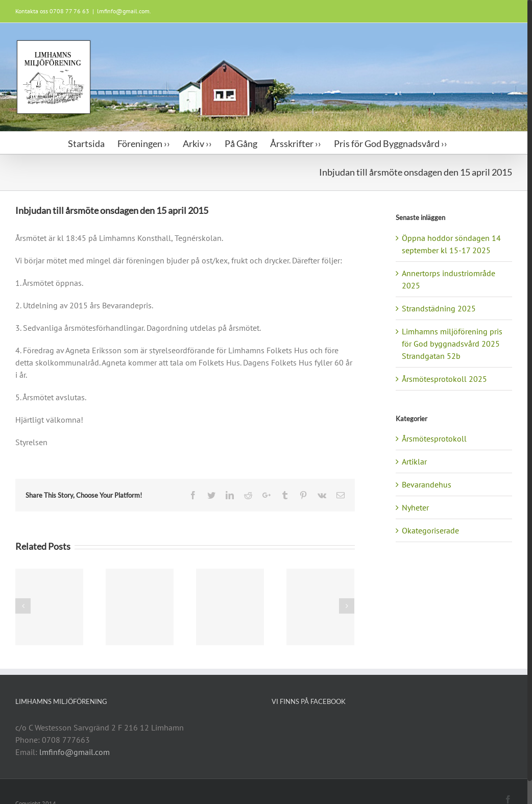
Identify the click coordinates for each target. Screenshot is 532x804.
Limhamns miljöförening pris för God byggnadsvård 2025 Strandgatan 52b (452, 344)
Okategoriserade (430, 530)
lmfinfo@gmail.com (75, 752)
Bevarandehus (427, 484)
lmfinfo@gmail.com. (124, 11)
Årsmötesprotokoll (434, 438)
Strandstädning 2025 (439, 308)
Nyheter (415, 507)
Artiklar (414, 461)
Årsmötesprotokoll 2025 (444, 379)
